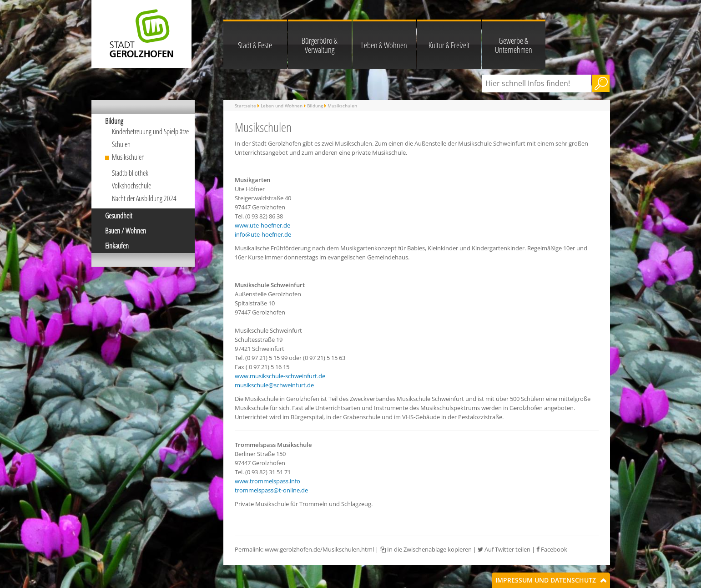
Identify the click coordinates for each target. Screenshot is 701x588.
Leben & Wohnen (384, 45)
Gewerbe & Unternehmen (514, 45)
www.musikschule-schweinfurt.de (280, 376)
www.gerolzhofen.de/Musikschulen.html (319, 549)
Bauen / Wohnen (126, 231)
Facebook (552, 549)
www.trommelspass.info (267, 481)
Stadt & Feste (255, 45)
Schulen (121, 144)
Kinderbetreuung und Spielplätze (150, 132)
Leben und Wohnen (282, 106)
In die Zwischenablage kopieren (426, 549)
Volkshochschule (131, 186)
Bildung (114, 121)
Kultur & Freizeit (449, 45)
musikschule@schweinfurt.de (274, 385)
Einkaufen (117, 246)
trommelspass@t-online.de (271, 490)
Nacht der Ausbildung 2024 (144, 198)
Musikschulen (128, 157)
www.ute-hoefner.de (262, 225)
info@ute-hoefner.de (263, 234)
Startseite (245, 106)
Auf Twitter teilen (504, 549)
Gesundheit (119, 216)
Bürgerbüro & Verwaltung (320, 45)
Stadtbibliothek (130, 173)
